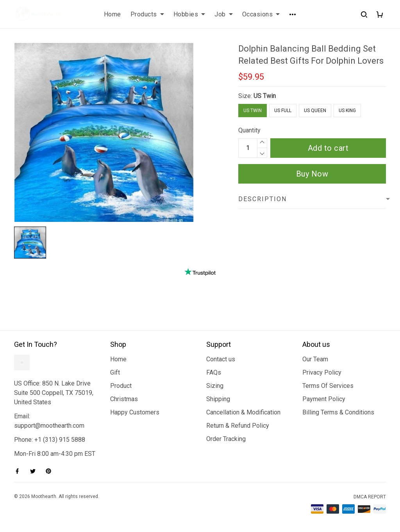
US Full (283, 111)
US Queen (315, 111)
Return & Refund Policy (238, 426)
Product (121, 386)
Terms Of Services (328, 386)
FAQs (214, 372)
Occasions (261, 14)
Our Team (315, 359)
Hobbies (189, 14)
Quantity (249, 130)
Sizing (215, 386)
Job (224, 14)
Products (147, 14)
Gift (115, 372)
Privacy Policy (322, 372)
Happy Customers (135, 412)
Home (112, 14)
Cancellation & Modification (243, 412)
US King (347, 111)
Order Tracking (226, 439)
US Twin (265, 96)
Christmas (124, 399)
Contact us (221, 359)
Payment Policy (324, 399)
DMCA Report (370, 497)
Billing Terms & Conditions (338, 412)
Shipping (218, 399)
